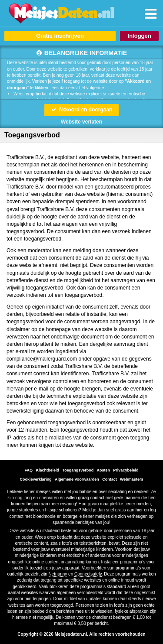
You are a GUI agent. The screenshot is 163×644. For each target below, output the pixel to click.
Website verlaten (81, 122)
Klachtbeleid (47, 470)
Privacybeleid (126, 470)
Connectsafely (88, 574)
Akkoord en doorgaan (82, 110)
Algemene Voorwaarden (77, 479)
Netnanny (58, 574)
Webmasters (131, 479)
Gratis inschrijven (60, 36)
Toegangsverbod (78, 470)
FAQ (29, 470)
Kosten (104, 470)
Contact (110, 479)
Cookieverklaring (36, 479)
